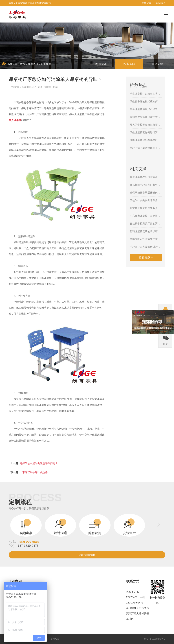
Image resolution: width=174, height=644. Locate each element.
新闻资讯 (33, 64)
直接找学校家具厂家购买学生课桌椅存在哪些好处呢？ (146, 224)
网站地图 (161, 3)
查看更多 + (146, 257)
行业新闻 (46, 64)
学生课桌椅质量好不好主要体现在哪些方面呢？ (146, 109)
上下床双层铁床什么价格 (34, 472)
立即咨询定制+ (87, 555)
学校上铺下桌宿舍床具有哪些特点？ (146, 148)
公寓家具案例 (16, 597)
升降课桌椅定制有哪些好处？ (146, 140)
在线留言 (146, 3)
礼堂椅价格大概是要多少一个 (146, 208)
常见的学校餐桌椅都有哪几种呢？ (146, 125)
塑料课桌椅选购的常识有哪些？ (146, 231)
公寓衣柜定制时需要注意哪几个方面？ (146, 239)
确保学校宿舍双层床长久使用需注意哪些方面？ (146, 193)
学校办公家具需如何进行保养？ (146, 247)
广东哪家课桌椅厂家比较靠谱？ (146, 216)
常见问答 (157, 64)
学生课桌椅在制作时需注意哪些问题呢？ (146, 177)
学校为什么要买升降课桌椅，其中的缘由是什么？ (146, 200)
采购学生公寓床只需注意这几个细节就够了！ (146, 117)
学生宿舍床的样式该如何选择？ (146, 101)
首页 (23, 64)
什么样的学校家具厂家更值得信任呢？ (146, 185)
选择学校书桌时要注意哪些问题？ (39, 463)
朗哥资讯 (101, 64)
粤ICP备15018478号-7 (155, 639)
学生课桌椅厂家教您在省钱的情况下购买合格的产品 (146, 94)
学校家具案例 (16, 592)
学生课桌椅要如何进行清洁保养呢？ (146, 132)
